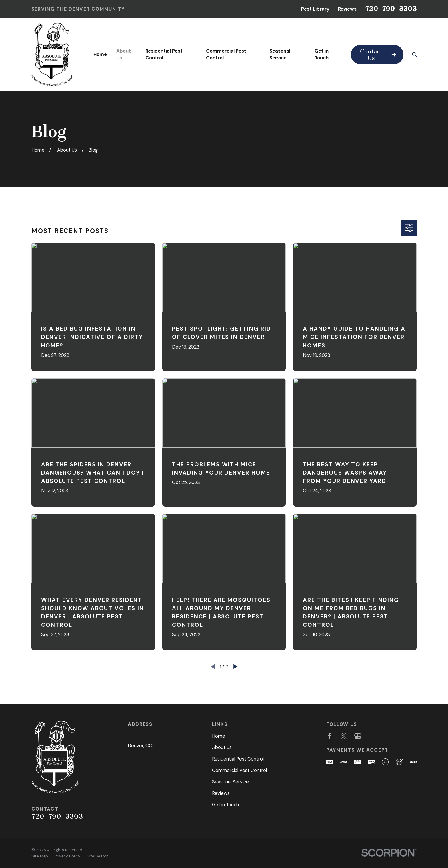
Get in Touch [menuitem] (322, 54)
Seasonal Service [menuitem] (280, 54)
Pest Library (315, 9)
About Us (222, 747)
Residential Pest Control (238, 759)
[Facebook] (330, 736)
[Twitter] (344, 736)
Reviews (347, 9)
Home (219, 736)
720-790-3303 (391, 9)
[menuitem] (40, 856)
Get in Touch (225, 805)
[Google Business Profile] (358, 736)
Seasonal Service (230, 782)
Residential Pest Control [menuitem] (164, 54)
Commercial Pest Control (239, 770)
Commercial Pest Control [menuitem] (226, 54)
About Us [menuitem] (124, 54)
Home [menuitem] (100, 54)
